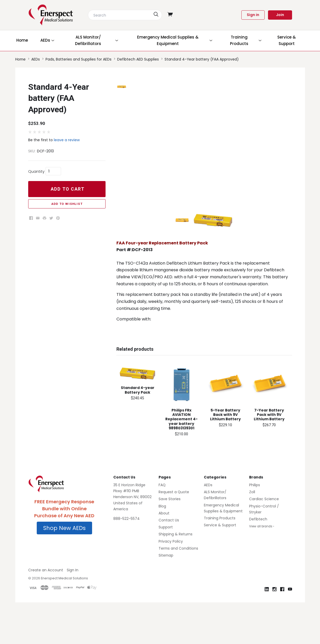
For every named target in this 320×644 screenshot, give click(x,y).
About (164, 544)
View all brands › (262, 558)
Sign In (73, 602)
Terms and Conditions (178, 580)
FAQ (162, 516)
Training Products (220, 550)
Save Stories (170, 530)
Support (166, 559)
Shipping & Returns (176, 566)
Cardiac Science (264, 530)
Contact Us (169, 552)
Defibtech (258, 551)
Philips (255, 516)
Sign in (253, 15)
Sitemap (166, 587)
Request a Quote (174, 523)
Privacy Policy (171, 573)
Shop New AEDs (64, 559)
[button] (64, 559)
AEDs (208, 516)
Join (280, 15)
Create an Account (46, 602)
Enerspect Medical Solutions (64, 610)
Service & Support (220, 557)
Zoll (252, 523)
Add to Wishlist (67, 204)
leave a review (67, 140)
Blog (162, 537)
